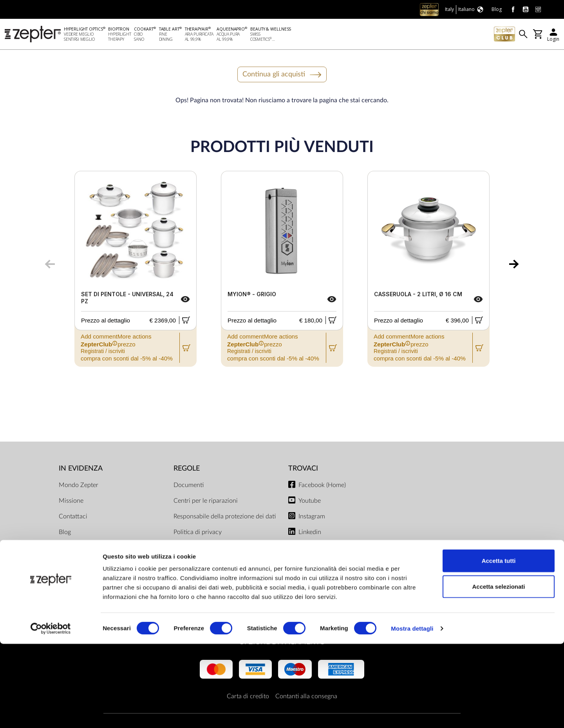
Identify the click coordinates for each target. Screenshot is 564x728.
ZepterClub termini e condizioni (217, 574)
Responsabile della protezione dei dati (225, 518)
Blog (65, 533)
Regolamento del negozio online (217, 590)
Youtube (310, 502)
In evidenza (81, 470)
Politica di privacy (198, 533)
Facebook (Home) (322, 486)
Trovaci (303, 470)
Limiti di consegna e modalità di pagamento (216, 554)
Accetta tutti (499, 645)
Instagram (312, 518)
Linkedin (310, 533)
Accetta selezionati (498, 671)
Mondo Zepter (79, 486)
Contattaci (73, 518)
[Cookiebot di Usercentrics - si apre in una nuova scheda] (51, 713)
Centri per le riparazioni (206, 502)
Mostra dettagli (412, 713)
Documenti (189, 486)
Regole (187, 470)
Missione (71, 502)
